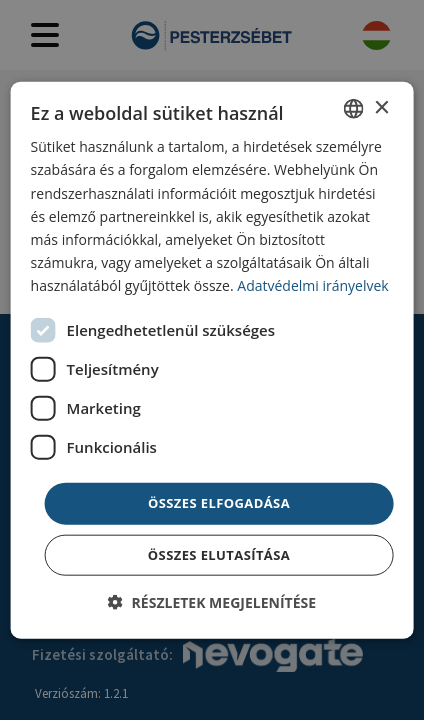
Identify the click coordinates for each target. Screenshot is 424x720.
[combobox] (353, 109)
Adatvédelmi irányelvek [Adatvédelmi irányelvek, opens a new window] (312, 285)
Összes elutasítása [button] (219, 554)
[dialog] (212, 360)
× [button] (380, 107)
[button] (212, 601)
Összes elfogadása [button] (219, 503)
